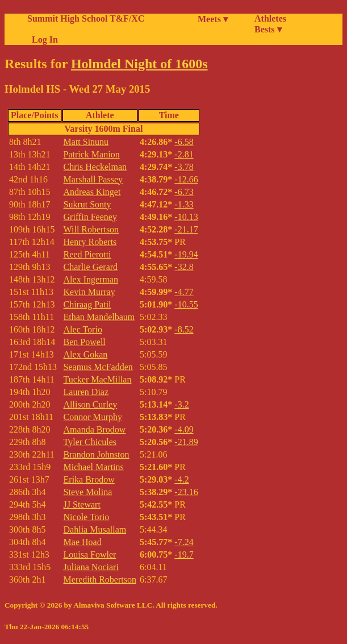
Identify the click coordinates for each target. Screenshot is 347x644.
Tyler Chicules (90, 442)
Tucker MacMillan (98, 379)
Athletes (270, 18)
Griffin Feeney (90, 217)
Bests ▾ (268, 29)
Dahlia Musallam (95, 529)
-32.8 (184, 267)
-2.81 (184, 154)
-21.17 (186, 229)
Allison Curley (91, 404)
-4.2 (181, 479)
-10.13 (186, 217)
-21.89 (186, 442)
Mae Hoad (83, 542)
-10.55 (186, 304)
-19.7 (184, 554)
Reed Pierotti (87, 254)
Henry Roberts (90, 242)
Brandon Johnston (97, 454)
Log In (43, 40)
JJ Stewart (82, 504)
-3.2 (181, 404)
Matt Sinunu (86, 142)
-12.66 (186, 179)
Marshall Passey (93, 179)
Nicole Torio (87, 517)
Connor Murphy (93, 417)
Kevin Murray (89, 292)
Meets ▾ (213, 19)
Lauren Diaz (86, 392)
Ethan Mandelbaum (99, 317)
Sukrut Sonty (87, 204)
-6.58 (184, 142)
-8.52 (184, 329)
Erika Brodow (89, 479)
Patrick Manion (92, 154)
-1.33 (184, 204)
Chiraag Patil (87, 304)
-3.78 (184, 167)
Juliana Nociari (91, 567)
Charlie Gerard (91, 267)
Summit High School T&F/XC (86, 18)
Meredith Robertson (100, 579)
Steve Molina (88, 492)
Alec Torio (83, 329)
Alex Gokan (86, 354)
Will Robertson (91, 229)
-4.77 (184, 292)
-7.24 (184, 542)
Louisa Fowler (90, 554)
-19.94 (186, 254)
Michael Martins (94, 467)
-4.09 (184, 429)
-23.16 (186, 492)
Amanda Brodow (95, 429)
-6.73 (184, 192)
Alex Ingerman (91, 279)
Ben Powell (85, 342)
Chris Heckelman (95, 167)
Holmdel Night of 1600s (139, 64)
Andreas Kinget (92, 192)
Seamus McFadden (98, 367)
